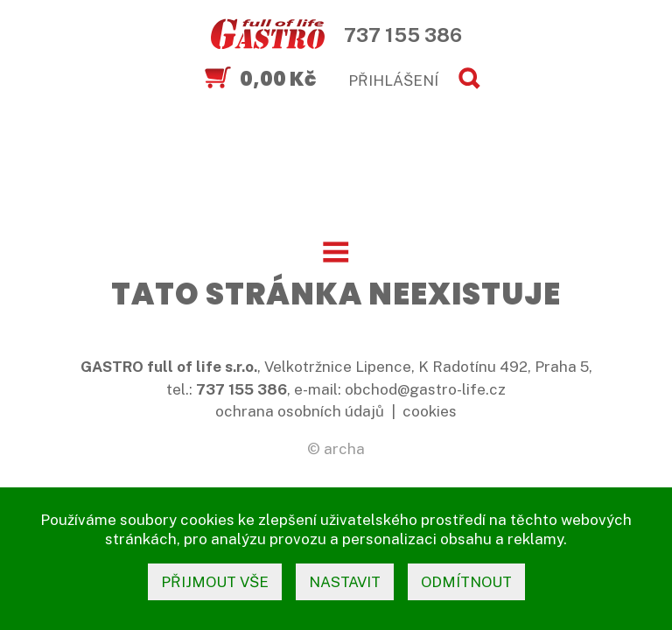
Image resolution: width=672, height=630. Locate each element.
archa (344, 449)
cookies (430, 411)
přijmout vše (215, 582)
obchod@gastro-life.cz (425, 389)
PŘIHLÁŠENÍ (393, 80)
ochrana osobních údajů (300, 411)
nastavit (345, 582)
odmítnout (466, 582)
